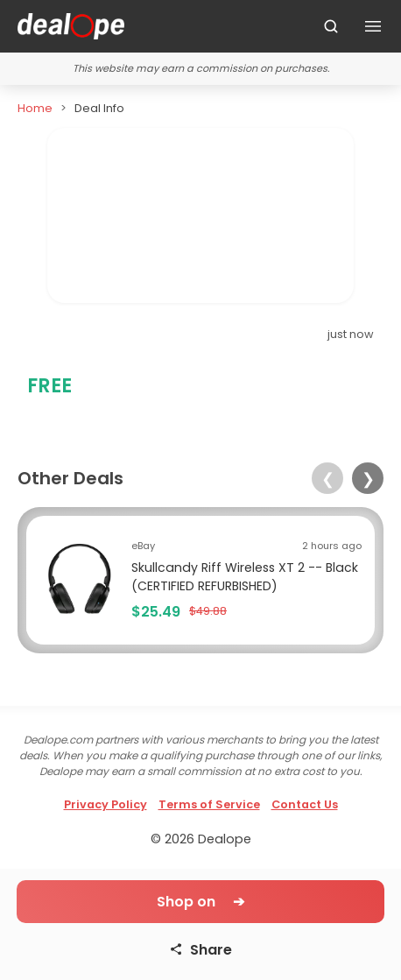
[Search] (331, 26)
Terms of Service (209, 804)
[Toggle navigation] (373, 26)
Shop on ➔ (200, 902)
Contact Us (305, 804)
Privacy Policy (106, 804)
